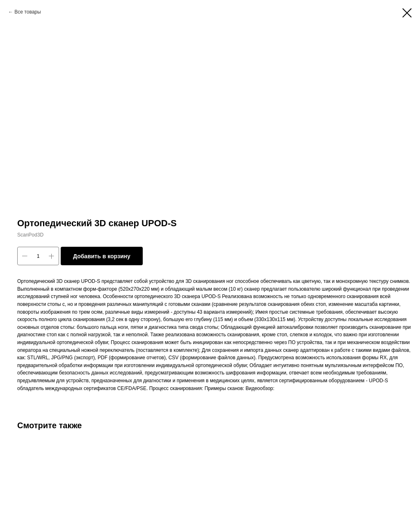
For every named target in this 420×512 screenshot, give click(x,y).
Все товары (27, 12)
